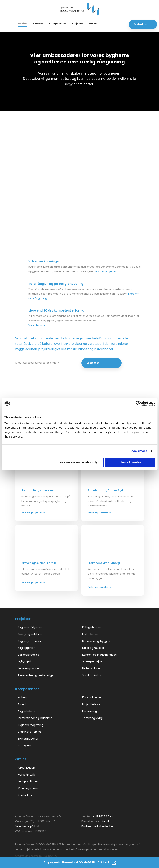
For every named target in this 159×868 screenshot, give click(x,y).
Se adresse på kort (27, 826)
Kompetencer (58, 23)
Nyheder (38, 23)
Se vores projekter (105, 271)
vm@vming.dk (101, 821)
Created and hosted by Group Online (36, 856)
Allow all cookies (130, 462)
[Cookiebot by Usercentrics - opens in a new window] (138, 403)
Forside (23, 23)
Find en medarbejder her (98, 826)
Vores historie (37, 325)
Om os (93, 23)
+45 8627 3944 (103, 817)
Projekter (78, 23)
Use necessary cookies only (79, 462)
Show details (138, 451)
